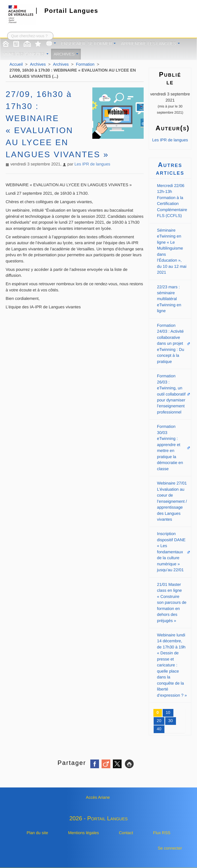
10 (168, 713)
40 (159, 729)
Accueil (16, 65)
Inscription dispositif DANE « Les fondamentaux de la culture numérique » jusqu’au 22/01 (171, 552)
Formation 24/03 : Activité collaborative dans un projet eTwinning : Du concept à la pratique (171, 344)
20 (159, 721)
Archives (66, 54)
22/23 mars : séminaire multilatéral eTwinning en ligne (169, 299)
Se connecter (170, 848)
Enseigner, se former (88, 44)
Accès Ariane (98, 798)
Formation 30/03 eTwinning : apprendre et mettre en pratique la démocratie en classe (170, 448)
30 (171, 721)
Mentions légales (83, 833)
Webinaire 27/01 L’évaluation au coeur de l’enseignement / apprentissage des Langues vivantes (172, 501)
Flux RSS (162, 833)
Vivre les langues (26, 54)
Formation (85, 65)
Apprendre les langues (150, 44)
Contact (126, 833)
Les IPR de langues (92, 164)
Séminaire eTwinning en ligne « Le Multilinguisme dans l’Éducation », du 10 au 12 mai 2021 (172, 251)
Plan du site (37, 833)
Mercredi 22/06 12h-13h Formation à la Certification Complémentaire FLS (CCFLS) (172, 201)
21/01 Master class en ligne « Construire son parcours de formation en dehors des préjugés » (172, 603)
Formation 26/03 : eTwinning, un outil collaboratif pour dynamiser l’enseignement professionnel (171, 394)
